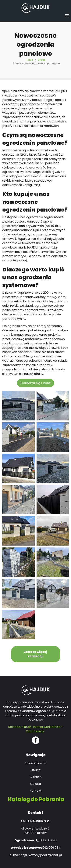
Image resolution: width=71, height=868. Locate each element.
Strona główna (36, 763)
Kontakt (35, 791)
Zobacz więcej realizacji (35, 654)
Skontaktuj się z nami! (36, 383)
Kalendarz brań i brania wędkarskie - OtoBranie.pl (35, 729)
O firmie (36, 777)
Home (30, 60)
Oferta (41, 60)
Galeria (35, 784)
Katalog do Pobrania (36, 799)
